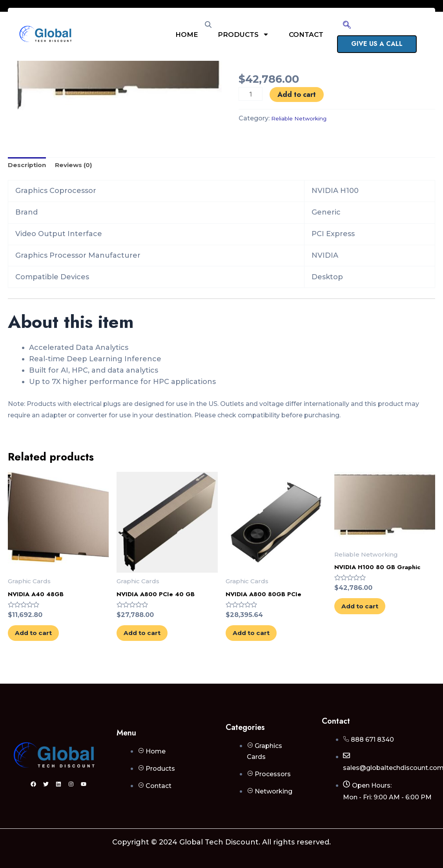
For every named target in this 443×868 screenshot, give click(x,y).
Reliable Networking (304, 118)
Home (187, 35)
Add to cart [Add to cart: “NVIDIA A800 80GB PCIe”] (263, 642)
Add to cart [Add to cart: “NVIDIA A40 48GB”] (45, 642)
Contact (306, 35)
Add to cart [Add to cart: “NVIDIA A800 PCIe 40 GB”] (153, 642)
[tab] (30, 167)
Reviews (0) (83, 166)
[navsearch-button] (347, 25)
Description (30, 166)
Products (243, 34)
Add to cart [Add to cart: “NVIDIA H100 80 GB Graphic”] (371, 615)
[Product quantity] (251, 94)
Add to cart (298, 95)
